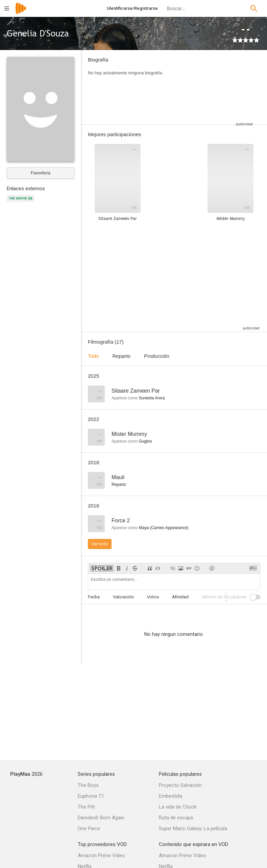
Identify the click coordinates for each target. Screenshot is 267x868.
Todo (93, 356)
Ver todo (100, 544)
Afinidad (180, 597)
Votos (153, 597)
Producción (157, 356)
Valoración (123, 597)
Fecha (94, 597)
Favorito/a (41, 173)
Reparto (122, 356)
